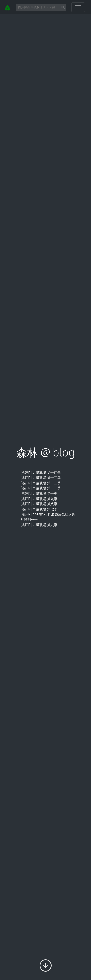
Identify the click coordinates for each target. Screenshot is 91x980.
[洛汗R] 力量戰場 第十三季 (41, 478)
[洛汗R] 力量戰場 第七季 (39, 509)
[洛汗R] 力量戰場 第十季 (39, 494)
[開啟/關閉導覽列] (78, 7)
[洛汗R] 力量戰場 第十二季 (41, 483)
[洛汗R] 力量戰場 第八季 (39, 504)
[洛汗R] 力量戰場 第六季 (39, 525)
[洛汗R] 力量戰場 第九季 (39, 499)
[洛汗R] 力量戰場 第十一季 (41, 488)
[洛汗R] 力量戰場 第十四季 (41, 473)
